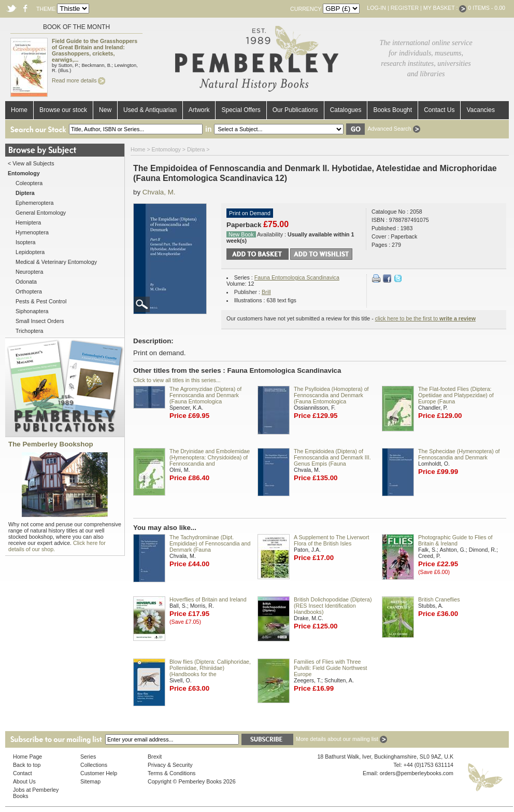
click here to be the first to (425, 318)
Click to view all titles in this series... (177, 380)
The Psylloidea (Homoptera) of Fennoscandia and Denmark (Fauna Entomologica (331, 395)
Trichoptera (30, 331)
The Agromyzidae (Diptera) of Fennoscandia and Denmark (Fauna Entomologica (205, 395)
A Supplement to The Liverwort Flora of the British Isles (332, 540)
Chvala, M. (159, 192)
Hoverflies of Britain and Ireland (208, 599)
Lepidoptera (30, 252)
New (105, 110)
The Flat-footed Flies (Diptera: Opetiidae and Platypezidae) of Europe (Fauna (456, 395)
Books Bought (392, 110)
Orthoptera (29, 291)
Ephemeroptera (34, 203)
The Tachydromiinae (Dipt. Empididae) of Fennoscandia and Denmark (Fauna (210, 543)
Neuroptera (29, 272)
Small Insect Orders (40, 321)
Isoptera (26, 242)
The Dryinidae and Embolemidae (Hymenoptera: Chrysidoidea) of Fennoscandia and (210, 457)
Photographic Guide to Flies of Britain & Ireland (455, 540)
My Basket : (445, 8)
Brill (266, 292)
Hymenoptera (32, 232)
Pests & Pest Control (41, 301)
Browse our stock (63, 110)
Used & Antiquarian (150, 110)
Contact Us (439, 110)
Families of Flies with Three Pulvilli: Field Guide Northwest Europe (331, 668)
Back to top (27, 765)
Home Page (27, 757)
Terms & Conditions (172, 773)
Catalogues (346, 110)
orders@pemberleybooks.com (417, 773)
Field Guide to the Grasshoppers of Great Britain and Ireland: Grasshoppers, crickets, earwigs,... (95, 50)
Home (19, 110)
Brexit (155, 757)
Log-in (376, 8)
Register (405, 8)
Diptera (196, 149)
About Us (24, 781)
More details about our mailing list (341, 739)
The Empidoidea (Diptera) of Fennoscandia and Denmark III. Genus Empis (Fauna (332, 457)
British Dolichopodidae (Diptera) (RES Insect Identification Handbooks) (333, 606)
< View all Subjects (31, 163)
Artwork (199, 110)
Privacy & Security (170, 765)
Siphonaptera (32, 311)
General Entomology (41, 213)
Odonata (26, 282)
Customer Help (99, 773)
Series (88, 757)
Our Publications (295, 110)
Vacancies (480, 110)
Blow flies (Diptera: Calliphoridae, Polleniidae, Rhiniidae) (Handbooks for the (210, 668)
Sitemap (90, 781)
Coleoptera (29, 183)
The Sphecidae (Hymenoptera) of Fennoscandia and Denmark (459, 454)
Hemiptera (28, 222)
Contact (23, 773)
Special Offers (241, 110)
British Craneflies (439, 599)
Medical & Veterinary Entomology (56, 262)
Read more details (78, 80)
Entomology (166, 149)
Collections (94, 765)
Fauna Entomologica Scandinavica (297, 277)
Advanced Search (394, 129)
